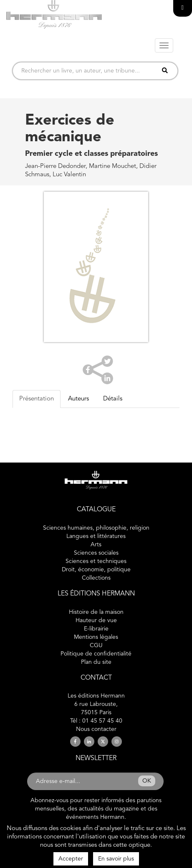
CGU (96, 645)
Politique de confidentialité (96, 654)
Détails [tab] (113, 399)
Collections (96, 578)
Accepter (71, 859)
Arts (96, 545)
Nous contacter (96, 729)
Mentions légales (96, 637)
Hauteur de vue (96, 620)
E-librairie (96, 629)
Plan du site (96, 662)
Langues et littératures (96, 536)
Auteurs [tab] (78, 399)
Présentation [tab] (37, 399)
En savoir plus (116, 859)
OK (147, 781)
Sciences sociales (96, 553)
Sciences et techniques (96, 561)
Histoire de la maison (96, 612)
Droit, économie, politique (96, 570)
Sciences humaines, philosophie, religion (96, 528)
